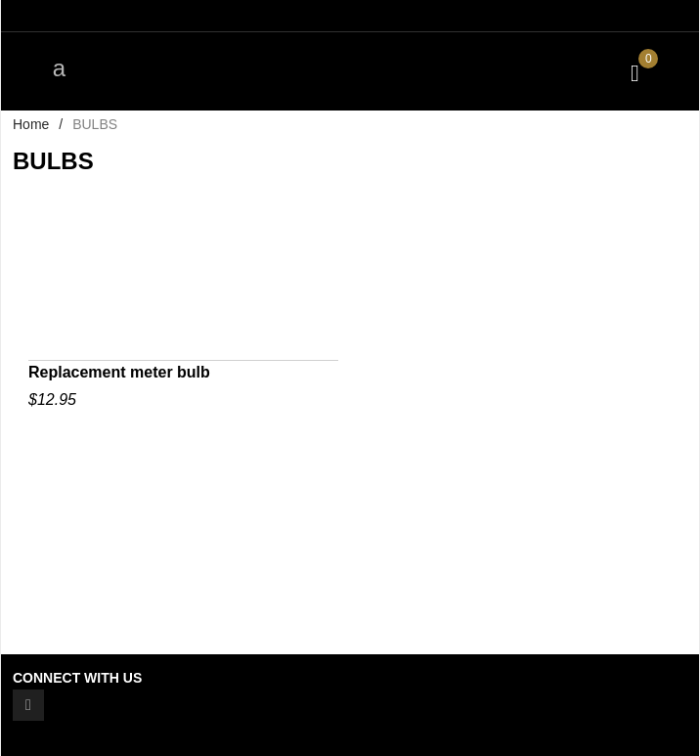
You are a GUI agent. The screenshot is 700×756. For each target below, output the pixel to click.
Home (31, 124)
